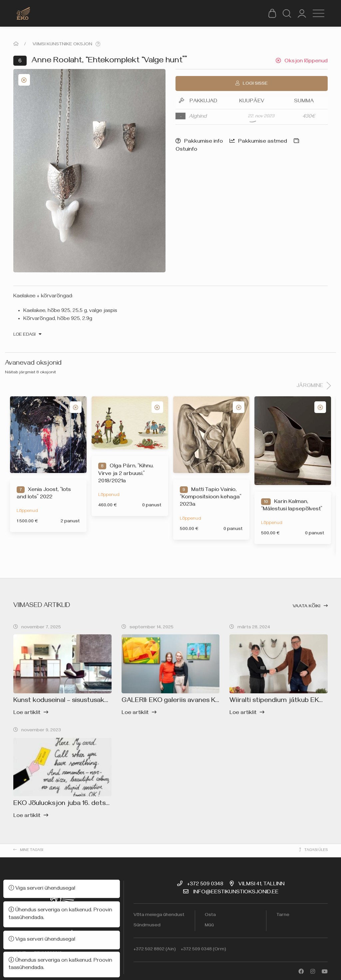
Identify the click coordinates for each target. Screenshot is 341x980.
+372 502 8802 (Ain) (155, 941)
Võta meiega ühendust (159, 906)
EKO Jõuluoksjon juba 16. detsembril (69, 795)
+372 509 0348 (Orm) (203, 941)
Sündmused (147, 917)
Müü (209, 917)
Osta (210, 906)
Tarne (283, 906)
